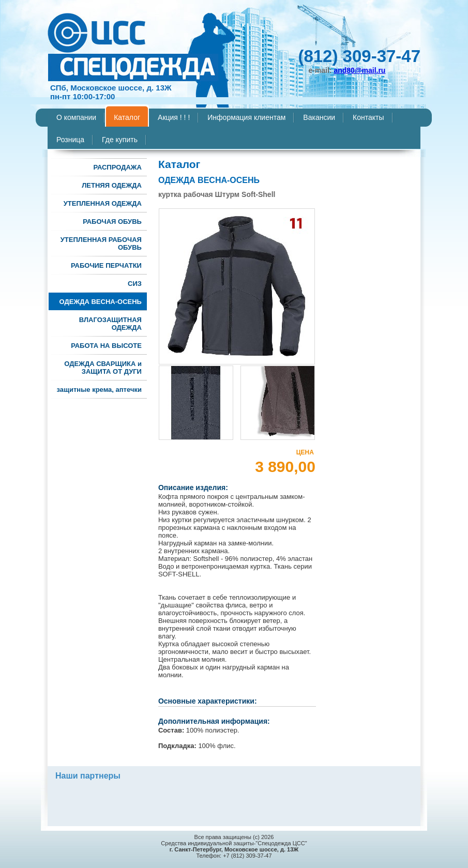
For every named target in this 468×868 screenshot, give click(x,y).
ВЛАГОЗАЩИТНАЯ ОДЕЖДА (110, 324)
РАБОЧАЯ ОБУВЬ (112, 222)
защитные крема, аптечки (99, 390)
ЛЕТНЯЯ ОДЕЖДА (112, 185)
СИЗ (135, 284)
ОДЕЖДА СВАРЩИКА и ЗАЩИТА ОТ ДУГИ (103, 368)
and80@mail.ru (359, 70)
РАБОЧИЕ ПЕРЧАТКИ (106, 265)
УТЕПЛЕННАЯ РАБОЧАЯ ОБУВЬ (101, 243)
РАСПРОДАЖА (117, 167)
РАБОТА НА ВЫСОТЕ (106, 346)
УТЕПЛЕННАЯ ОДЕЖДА (103, 203)
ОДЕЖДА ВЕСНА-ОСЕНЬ (101, 302)
